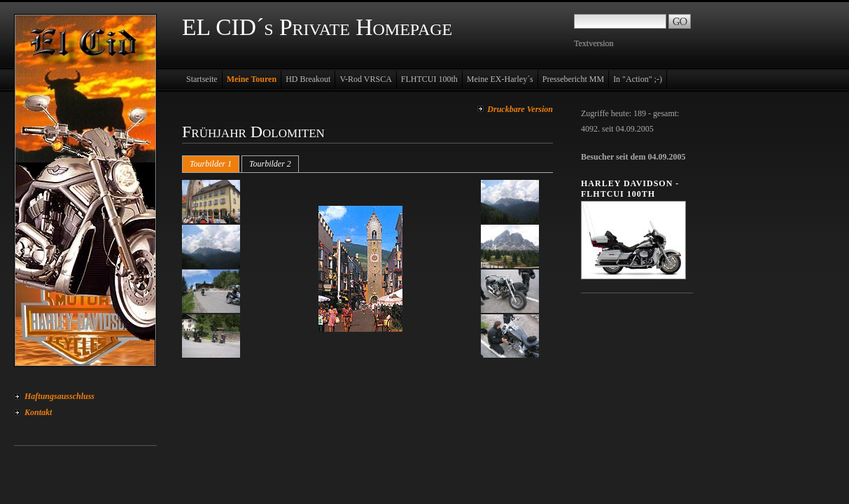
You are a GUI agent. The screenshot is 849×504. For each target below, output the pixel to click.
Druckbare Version (520, 109)
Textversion (594, 43)
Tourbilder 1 (211, 164)
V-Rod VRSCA (365, 79)
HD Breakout (308, 79)
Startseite (202, 79)
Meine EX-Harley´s (500, 79)
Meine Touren (252, 79)
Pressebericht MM (573, 79)
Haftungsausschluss (59, 396)
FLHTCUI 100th (429, 79)
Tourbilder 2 (270, 164)
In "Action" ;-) (638, 79)
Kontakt (38, 412)
